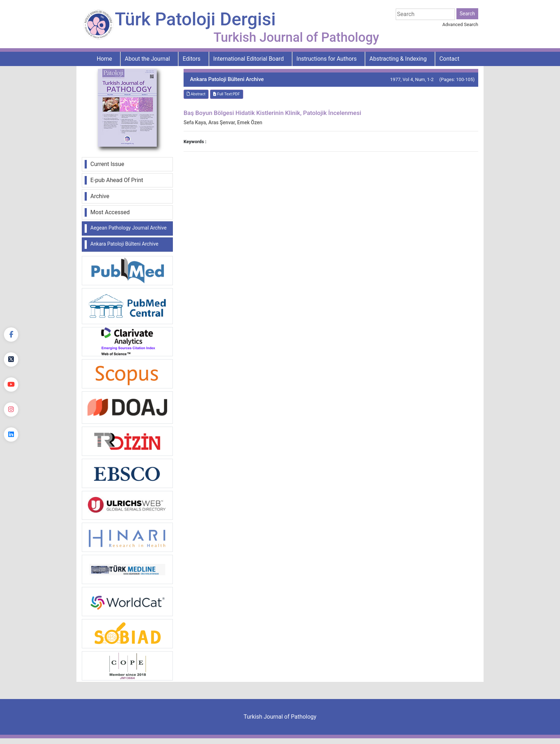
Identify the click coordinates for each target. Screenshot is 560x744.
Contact (449, 59)
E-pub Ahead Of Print (117, 180)
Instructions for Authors (327, 59)
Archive (100, 196)
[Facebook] (11, 335)
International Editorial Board (249, 59)
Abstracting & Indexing (398, 59)
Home (104, 59)
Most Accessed (110, 212)
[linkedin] (11, 434)
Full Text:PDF (226, 94)
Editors (192, 59)
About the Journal (147, 59)
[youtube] (11, 384)
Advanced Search (460, 24)
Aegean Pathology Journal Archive (128, 228)
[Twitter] (11, 360)
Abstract (196, 94)
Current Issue (107, 164)
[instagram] (11, 409)
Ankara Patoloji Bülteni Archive (124, 244)
